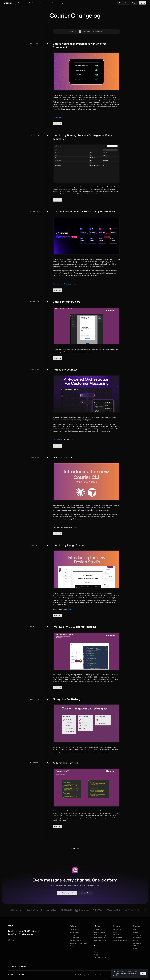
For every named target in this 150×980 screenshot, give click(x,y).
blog (69, 609)
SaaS (115, 932)
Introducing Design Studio (68, 545)
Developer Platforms (120, 940)
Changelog (137, 935)
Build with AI (137, 932)
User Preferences (75, 940)
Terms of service (106, 975)
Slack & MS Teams (100, 957)
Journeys (73, 935)
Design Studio (74, 932)
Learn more (57, 118)
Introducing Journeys (65, 370)
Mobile (96, 952)
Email (96, 949)
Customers (137, 938)
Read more (57, 440)
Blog (135, 929)
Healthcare (117, 929)
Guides (136, 940)
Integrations (137, 943)
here (76, 528)
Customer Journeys (100, 935)
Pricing (72, 946)
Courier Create (75, 938)
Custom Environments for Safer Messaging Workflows (84, 211)
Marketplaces (118, 938)
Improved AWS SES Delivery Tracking (75, 627)
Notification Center (100, 940)
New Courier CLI (62, 457)
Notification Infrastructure (78, 943)
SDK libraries (138, 946)
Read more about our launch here (64, 284)
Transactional (98, 929)
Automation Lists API (65, 763)
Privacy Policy (93, 975)
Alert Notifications (100, 932)
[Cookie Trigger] (80, 975)
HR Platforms (118, 935)
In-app (96, 955)
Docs (135, 949)
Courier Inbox (74, 929)
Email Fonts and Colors (66, 302)
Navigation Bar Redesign (68, 699)
